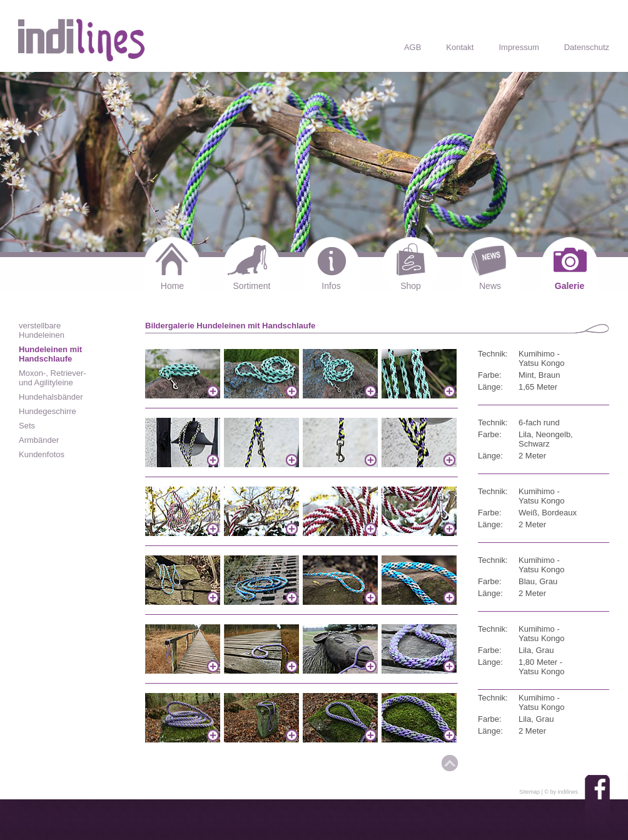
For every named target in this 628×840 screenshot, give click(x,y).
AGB (413, 47)
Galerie (570, 286)
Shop (411, 286)
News (490, 286)
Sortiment (252, 286)
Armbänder (39, 440)
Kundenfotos (42, 454)
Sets (27, 426)
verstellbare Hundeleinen (42, 330)
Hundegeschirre (48, 411)
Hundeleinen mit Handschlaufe (50, 354)
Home (172, 286)
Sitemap (529, 792)
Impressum (519, 47)
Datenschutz (587, 47)
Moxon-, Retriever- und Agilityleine (53, 378)
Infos (331, 286)
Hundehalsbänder (51, 397)
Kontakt (460, 47)
